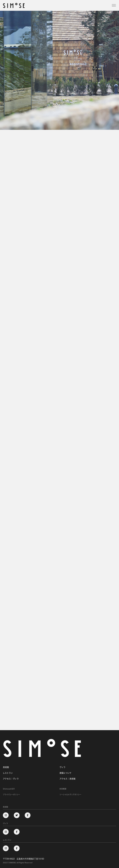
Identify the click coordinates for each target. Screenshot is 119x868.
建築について (65, 773)
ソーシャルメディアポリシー (70, 795)
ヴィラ (62, 767)
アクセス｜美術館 (67, 779)
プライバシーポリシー (11, 795)
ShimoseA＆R (9, 789)
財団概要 (63, 789)
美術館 (6, 767)
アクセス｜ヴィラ (11, 779)
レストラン (8, 773)
